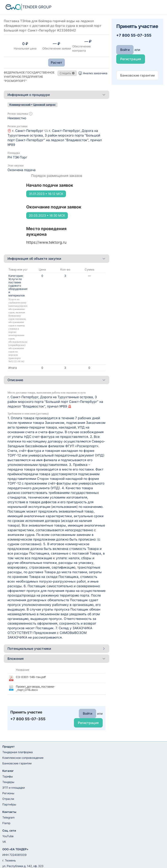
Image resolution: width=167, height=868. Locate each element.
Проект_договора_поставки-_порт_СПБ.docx (36, 688)
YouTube (8, 836)
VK (4, 842)
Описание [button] (56, 380)
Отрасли (8, 799)
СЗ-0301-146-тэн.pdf (31, 677)
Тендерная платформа (18, 752)
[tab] (56, 95)
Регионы (8, 793)
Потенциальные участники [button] (56, 648)
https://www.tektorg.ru (46, 242)
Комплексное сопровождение (23, 758)
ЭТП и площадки (14, 788)
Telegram (8, 817)
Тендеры (8, 782)
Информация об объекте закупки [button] (56, 258)
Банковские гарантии (17, 763)
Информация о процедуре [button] (56, 95)
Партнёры (9, 804)
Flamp (6, 823)
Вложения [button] (56, 659)
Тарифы (8, 776)
